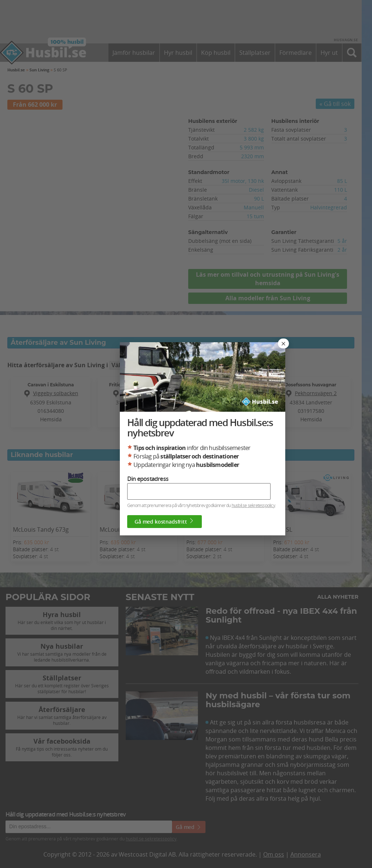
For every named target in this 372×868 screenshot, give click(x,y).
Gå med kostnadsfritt (164, 521)
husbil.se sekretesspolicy (253, 505)
